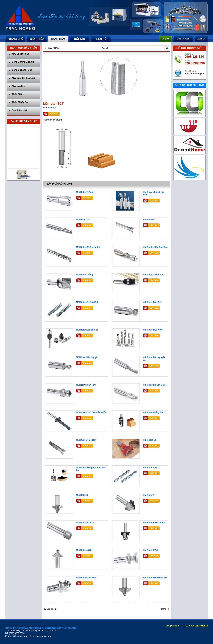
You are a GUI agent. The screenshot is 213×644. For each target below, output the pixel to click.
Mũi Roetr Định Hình (86, 385)
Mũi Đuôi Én (149, 220)
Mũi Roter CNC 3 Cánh (87, 302)
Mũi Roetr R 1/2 (150, 550)
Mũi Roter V (149, 495)
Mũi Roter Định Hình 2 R (155, 578)
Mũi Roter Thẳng (84, 192)
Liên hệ (52, 108)
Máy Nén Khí (18, 86)
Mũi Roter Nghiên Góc (87, 330)
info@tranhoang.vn (194, 74)
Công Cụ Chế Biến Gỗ (23, 62)
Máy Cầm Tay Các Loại (23, 78)
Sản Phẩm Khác (20, 110)
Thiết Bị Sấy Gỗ (20, 102)
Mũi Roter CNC (150, 468)
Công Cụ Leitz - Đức (22, 70)
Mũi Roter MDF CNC (153, 330)
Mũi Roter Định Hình (86, 578)
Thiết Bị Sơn (18, 94)
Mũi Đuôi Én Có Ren (86, 440)
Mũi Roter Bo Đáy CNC (154, 385)
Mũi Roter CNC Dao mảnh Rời (91, 412)
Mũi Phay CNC (83, 220)
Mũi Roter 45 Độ (84, 550)
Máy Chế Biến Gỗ (21, 54)
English (165, 39)
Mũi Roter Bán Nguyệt (87, 357)
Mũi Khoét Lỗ (149, 440)
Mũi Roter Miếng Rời (153, 412)
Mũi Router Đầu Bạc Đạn (155, 247)
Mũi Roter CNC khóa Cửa (89, 247)
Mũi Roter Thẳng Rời (153, 275)
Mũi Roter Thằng (84, 275)
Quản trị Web (183, 39)
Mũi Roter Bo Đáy (85, 523)
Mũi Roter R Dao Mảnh (154, 523)
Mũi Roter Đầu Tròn (153, 302)
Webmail (201, 39)
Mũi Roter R (82, 495)
